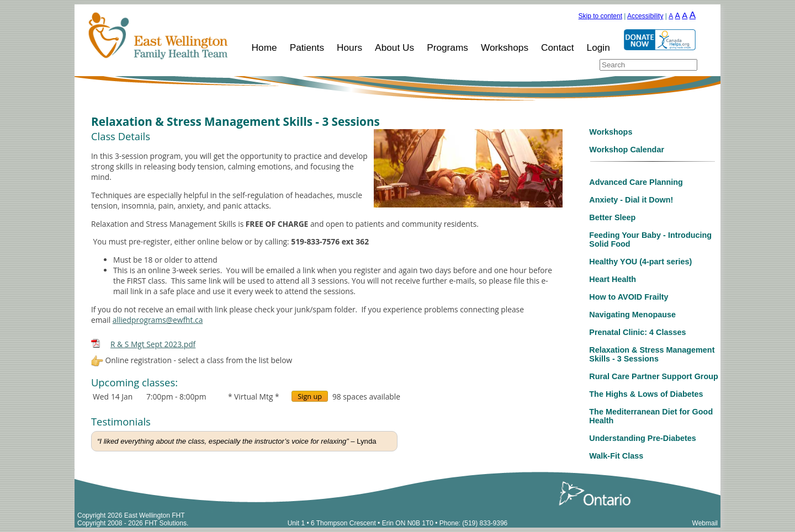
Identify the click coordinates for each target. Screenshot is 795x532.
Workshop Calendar (627, 150)
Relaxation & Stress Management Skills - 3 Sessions (652, 354)
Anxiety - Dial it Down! (631, 200)
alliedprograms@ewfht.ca (158, 320)
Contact (558, 47)
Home (264, 47)
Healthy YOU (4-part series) (640, 262)
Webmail (705, 523)
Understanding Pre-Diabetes (643, 438)
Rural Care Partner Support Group (653, 376)
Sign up (310, 396)
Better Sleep (612, 217)
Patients (307, 47)
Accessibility (645, 16)
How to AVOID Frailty (629, 297)
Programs (447, 47)
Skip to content (600, 16)
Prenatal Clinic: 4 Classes (637, 332)
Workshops (505, 47)
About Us (394, 47)
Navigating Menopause (632, 315)
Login (598, 47)
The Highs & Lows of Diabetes (646, 394)
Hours (349, 47)
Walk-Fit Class (616, 456)
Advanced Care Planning (636, 182)
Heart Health (613, 279)
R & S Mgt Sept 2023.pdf (153, 344)
